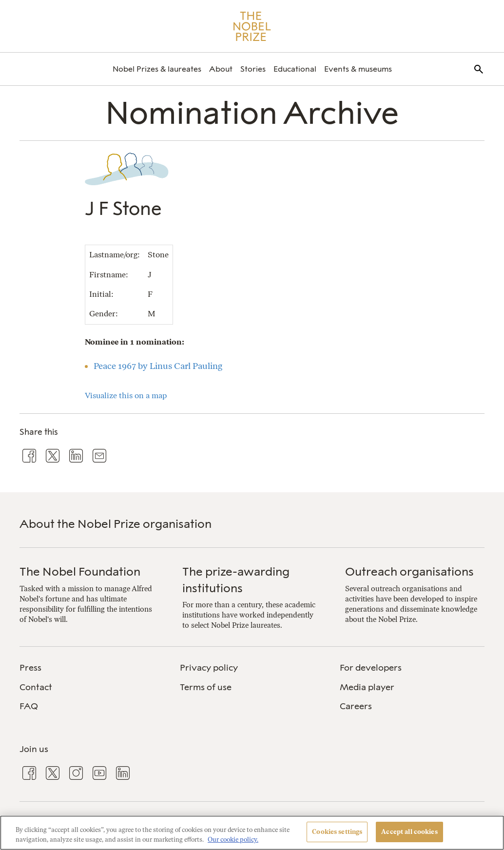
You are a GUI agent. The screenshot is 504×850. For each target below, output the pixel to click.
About (221, 69)
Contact (36, 687)
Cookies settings (337, 832)
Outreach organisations (409, 571)
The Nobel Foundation (80, 571)
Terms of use (206, 687)
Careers (356, 706)
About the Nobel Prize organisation (116, 524)
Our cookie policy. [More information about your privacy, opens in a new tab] (233, 840)
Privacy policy (209, 668)
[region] (252, 833)
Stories (253, 69)
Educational (295, 69)
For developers (371, 668)
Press (30, 668)
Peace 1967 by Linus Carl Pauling (158, 366)
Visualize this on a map (126, 396)
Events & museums (358, 69)
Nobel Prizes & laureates (157, 69)
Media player (367, 687)
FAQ (29, 706)
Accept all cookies (409, 832)
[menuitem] (157, 69)
